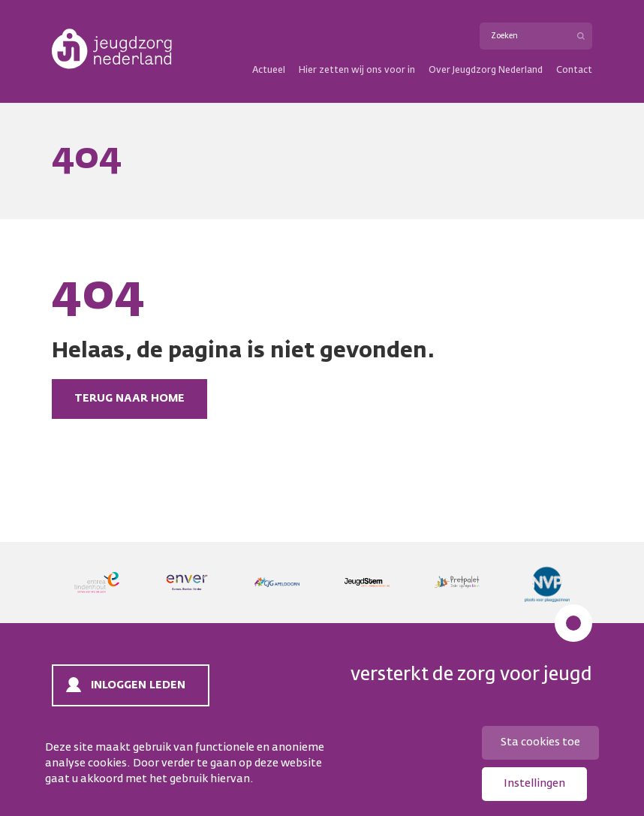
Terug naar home (129, 399)
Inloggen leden (138, 685)
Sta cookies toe (540, 742)
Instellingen (534, 784)
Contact (574, 71)
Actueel (269, 71)
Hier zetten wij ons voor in (357, 71)
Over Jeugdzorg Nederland (486, 71)
